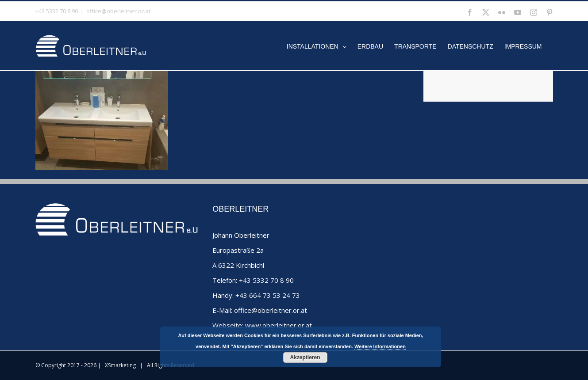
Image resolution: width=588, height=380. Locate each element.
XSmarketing (120, 365)
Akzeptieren (305, 357)
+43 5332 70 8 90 (266, 280)
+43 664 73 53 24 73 (268, 295)
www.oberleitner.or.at (279, 325)
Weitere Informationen (380, 346)
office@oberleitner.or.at (118, 11)
